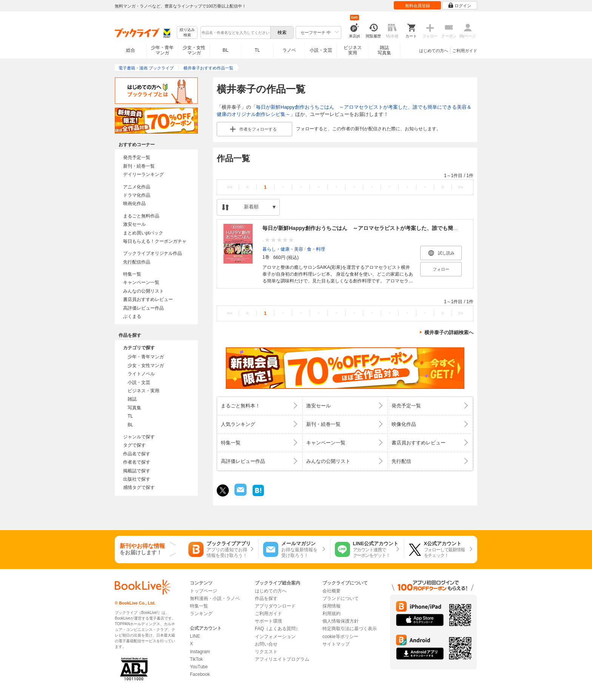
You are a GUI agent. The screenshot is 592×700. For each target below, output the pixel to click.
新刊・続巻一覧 (139, 166)
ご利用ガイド (465, 51)
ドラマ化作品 (137, 195)
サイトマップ (336, 644)
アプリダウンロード (275, 606)
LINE (195, 636)
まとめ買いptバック (143, 233)
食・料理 (316, 249)
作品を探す (266, 598)
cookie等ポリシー (340, 637)
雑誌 (132, 399)
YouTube (199, 667)
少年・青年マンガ (162, 50)
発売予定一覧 (137, 157)
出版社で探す (137, 479)
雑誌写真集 (384, 50)
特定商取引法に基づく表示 (350, 629)
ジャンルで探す (139, 437)
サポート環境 (268, 621)
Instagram (200, 652)
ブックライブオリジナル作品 (153, 253)
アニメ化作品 (137, 187)
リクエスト (266, 652)
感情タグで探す (139, 487)
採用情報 (331, 606)
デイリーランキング (143, 174)
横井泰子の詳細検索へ (449, 332)
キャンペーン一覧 (141, 282)
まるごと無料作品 (141, 216)
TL (257, 50)
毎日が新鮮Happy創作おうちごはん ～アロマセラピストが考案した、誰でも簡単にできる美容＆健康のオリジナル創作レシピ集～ (419, 228)
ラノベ (289, 50)
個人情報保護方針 (341, 621)
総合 (131, 50)
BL (226, 50)
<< (230, 187)
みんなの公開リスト (143, 291)
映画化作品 (134, 204)
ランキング (201, 614)
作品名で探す (137, 454)
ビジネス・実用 (143, 391)
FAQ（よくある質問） (277, 629)
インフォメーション (275, 637)
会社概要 (331, 591)
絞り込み (187, 33)
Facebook (200, 674)
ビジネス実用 (353, 50)
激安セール (134, 224)
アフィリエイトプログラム (282, 659)
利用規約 (331, 614)
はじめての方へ (434, 51)
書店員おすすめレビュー (148, 299)
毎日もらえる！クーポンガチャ (155, 241)
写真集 (134, 408)
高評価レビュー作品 (143, 308)
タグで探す (134, 445)
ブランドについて (341, 598)
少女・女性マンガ (194, 50)
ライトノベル (141, 374)
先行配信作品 (137, 262)
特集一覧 (132, 274)
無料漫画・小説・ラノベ (215, 598)
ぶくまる (132, 316)
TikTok (196, 659)
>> (460, 187)
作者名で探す (137, 462)
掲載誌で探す (137, 471)
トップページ (203, 591)
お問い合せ (266, 644)
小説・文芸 (321, 50)
